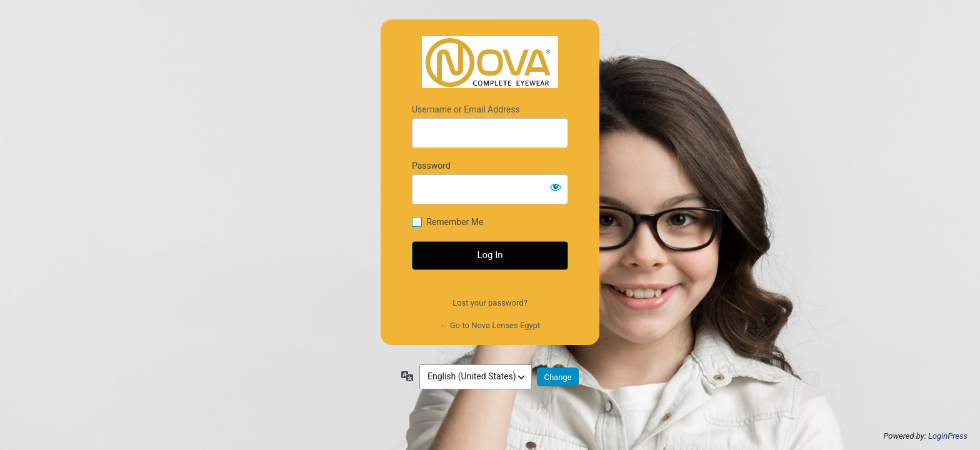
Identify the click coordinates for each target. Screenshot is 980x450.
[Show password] (556, 187)
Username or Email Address (466, 109)
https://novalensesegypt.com (490, 62)
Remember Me (455, 222)
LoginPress (948, 436)
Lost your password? (490, 303)
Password (431, 166)
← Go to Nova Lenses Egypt (490, 325)
